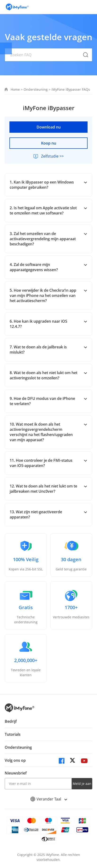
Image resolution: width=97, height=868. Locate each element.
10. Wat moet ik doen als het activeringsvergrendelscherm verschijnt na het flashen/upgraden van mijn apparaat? (48, 432)
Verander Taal (49, 799)
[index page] (17, 7)
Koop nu (49, 143)
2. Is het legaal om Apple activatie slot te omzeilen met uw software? (48, 210)
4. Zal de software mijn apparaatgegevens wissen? (48, 267)
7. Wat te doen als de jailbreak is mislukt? (48, 350)
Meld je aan (82, 784)
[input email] (38, 784)
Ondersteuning (36, 89)
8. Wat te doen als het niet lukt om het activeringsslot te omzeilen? (48, 375)
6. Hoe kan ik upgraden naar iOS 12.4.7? (48, 324)
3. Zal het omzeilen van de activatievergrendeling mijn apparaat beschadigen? (48, 239)
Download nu (49, 127)
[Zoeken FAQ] (49, 55)
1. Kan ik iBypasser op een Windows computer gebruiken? (48, 185)
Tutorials (13, 734)
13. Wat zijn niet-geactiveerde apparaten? (48, 514)
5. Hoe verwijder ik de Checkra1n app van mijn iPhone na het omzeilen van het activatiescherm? (48, 295)
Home (15, 89)
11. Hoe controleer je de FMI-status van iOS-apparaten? (48, 463)
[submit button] (86, 60)
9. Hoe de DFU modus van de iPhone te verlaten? (48, 401)
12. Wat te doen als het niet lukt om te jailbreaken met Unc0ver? (48, 489)
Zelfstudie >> (52, 156)
